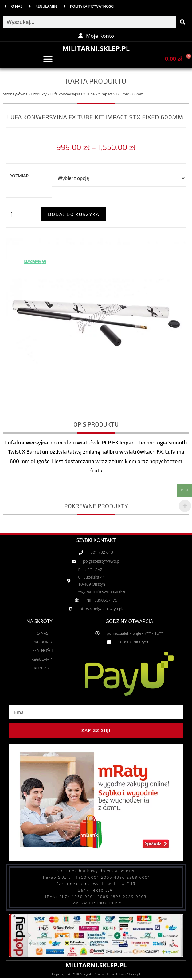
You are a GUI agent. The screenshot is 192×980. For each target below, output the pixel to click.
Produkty (39, 94)
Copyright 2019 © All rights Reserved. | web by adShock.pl (96, 974)
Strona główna (15, 94)
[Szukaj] (182, 22)
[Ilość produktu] (12, 214)
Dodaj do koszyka (74, 214)
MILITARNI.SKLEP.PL (96, 48)
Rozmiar (19, 176)
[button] (48, 59)
